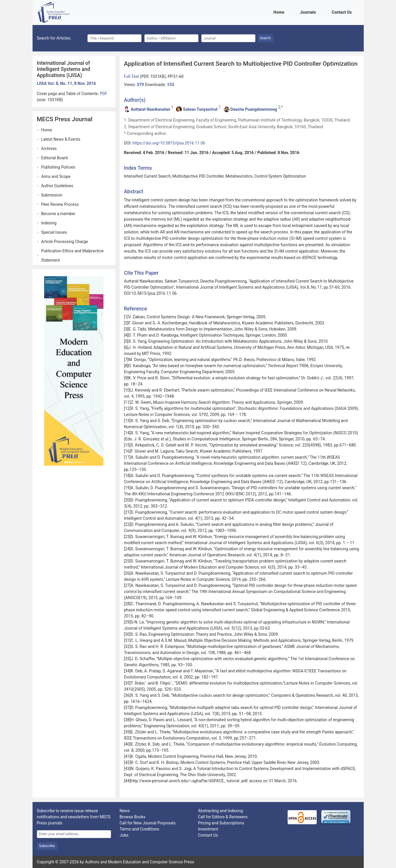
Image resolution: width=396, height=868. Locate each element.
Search (265, 38)
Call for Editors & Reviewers (223, 817)
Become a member (58, 214)
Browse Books (133, 817)
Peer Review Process (60, 204)
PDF (103, 94)
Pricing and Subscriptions (221, 823)
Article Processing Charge (65, 242)
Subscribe (47, 846)
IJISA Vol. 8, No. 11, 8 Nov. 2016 (67, 83)
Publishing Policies (58, 167)
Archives (49, 149)
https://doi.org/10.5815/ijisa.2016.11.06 (169, 143)
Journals (309, 12)
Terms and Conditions (140, 829)
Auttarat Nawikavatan (150, 109)
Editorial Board (54, 158)
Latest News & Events (61, 139)
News (125, 811)
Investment (208, 829)
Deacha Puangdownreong (254, 109)
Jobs (124, 835)
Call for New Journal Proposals (148, 823)
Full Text (132, 76)
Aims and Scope (56, 176)
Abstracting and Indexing (221, 811)
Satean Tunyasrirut (200, 109)
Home (280, 12)
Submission (52, 195)
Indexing (49, 223)
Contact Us (343, 12)
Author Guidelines (57, 186)
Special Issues (54, 232)
